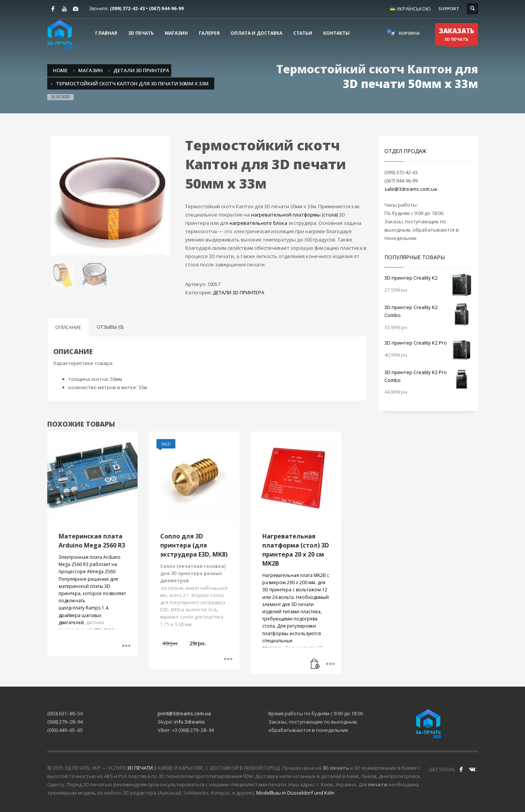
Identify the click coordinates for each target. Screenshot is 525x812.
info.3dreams (190, 722)
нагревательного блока (258, 223)
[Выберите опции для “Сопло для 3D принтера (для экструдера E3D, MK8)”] (228, 659)
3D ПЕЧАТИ (140, 768)
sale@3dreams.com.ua (411, 189)
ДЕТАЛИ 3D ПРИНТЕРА (238, 292)
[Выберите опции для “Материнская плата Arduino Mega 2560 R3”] (126, 646)
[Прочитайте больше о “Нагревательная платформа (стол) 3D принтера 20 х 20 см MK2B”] (315, 664)
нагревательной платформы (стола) (294, 215)
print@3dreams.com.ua (184, 713)
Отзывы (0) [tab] (110, 327)
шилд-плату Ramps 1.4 (83, 608)
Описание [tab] (68, 327)
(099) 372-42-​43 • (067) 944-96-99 (147, 9)
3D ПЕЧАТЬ (457, 36)
